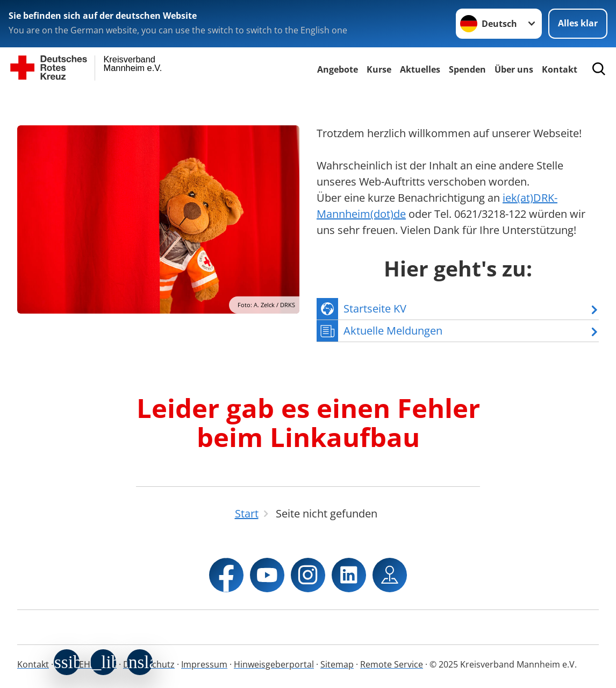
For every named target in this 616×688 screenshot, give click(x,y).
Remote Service (392, 664)
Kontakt (33, 664)
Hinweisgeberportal (274, 664)
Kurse (379, 69)
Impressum (204, 664)
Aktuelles (420, 69)
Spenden (467, 69)
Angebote (338, 69)
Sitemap (337, 664)
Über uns (514, 69)
